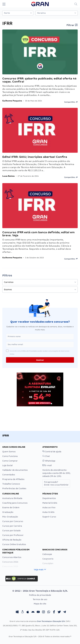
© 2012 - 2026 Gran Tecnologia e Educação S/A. (40, 591)
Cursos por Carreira (12, 526)
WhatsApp (49, 461)
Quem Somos (9, 452)
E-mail (47, 465)
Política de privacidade (40, 595)
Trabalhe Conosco (11, 484)
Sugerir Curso (49, 517)
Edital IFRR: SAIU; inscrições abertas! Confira (35, 157)
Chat (46, 456)
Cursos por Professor (13, 535)
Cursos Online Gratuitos (14, 544)
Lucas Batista (8, 176)
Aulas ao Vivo (49, 508)
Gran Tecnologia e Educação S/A (51, 621)
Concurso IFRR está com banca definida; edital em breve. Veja (38, 234)
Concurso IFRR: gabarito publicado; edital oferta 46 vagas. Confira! (39, 80)
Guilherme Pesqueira (12, 101)
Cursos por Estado (11, 531)
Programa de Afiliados (13, 479)
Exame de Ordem (11, 508)
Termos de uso (40, 599)
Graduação (8, 512)
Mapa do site (40, 604)
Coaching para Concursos (15, 503)
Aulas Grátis (48, 512)
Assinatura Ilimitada (12, 498)
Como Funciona (10, 456)
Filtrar (72, 25)
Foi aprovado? (56, 483)
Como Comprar (10, 461)
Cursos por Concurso (13, 521)
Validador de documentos (15, 470)
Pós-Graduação (10, 517)
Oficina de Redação (12, 540)
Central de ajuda (52, 452)
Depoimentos (49, 498)
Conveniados (9, 475)
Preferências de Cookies (14, 488)
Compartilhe (71, 102)
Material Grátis (50, 503)
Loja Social (7, 465)
